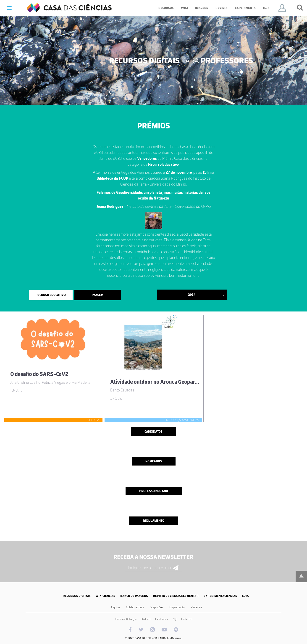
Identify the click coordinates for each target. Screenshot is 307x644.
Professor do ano (154, 491)
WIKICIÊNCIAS (105, 596)
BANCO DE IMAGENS (134, 596)
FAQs (174, 619)
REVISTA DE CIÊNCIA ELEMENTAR (176, 596)
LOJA (245, 596)
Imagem (98, 295)
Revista (222, 8)
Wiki (184, 8)
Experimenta (245, 8)
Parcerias (196, 607)
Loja (266, 8)
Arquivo (115, 607)
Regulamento (154, 521)
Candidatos (153, 432)
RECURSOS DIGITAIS (77, 596)
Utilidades (146, 619)
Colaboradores (135, 607)
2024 (206, 295)
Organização (177, 607)
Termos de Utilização (126, 619)
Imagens (202, 8)
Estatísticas (161, 619)
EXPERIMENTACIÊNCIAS (220, 596)
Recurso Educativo (51, 295)
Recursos (166, 8)
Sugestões (157, 607)
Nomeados (154, 461)
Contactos (187, 619)
